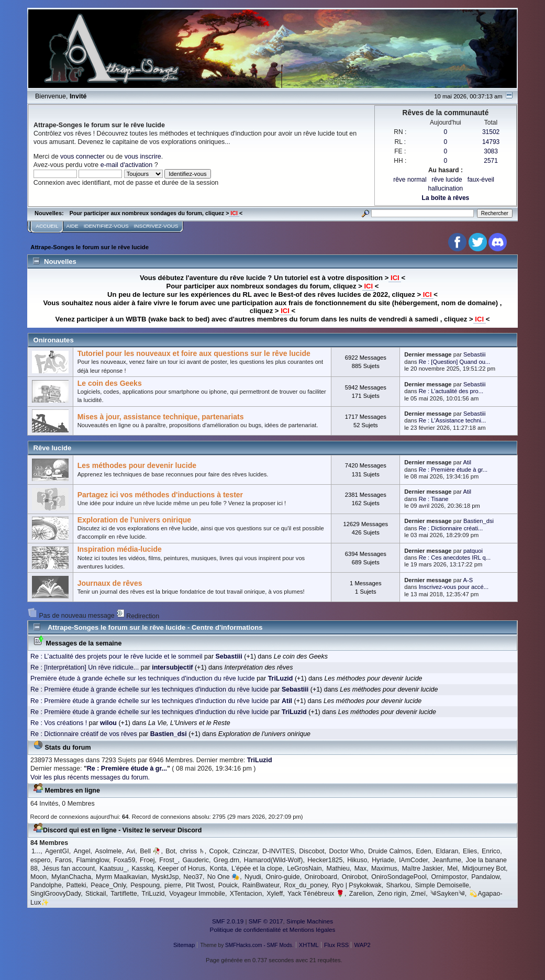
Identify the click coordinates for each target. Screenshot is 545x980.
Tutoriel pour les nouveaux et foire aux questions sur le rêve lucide (194, 353)
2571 (491, 161)
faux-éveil (481, 180)
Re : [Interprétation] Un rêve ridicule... (85, 667)
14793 (491, 142)
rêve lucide (447, 180)
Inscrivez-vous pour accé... (454, 587)
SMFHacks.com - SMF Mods (259, 945)
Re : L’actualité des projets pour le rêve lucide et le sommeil (116, 656)
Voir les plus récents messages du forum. (90, 777)
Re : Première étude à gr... (453, 470)
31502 (491, 132)
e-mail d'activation (126, 165)
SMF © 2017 (266, 921)
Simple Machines (310, 921)
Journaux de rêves (110, 583)
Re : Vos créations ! (59, 723)
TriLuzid (260, 760)
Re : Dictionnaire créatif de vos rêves (84, 734)
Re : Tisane (434, 499)
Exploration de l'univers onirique (135, 520)
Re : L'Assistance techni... (453, 420)
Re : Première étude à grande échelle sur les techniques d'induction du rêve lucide (149, 689)
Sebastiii (474, 354)
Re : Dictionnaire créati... (451, 528)
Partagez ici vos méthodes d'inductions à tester (160, 495)
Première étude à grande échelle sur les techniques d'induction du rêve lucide (143, 678)
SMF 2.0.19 (228, 921)
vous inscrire (143, 157)
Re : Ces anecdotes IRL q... (455, 558)
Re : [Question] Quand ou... (455, 362)
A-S (468, 580)
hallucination (446, 188)
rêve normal (410, 180)
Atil (467, 462)
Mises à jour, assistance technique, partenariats (161, 417)
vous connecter (82, 157)
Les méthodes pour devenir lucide (137, 465)
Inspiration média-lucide (120, 549)
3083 (491, 151)
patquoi (473, 551)
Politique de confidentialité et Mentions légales (273, 929)
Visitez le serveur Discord (162, 830)
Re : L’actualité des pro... (451, 391)
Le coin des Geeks (110, 383)
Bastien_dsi (479, 521)
